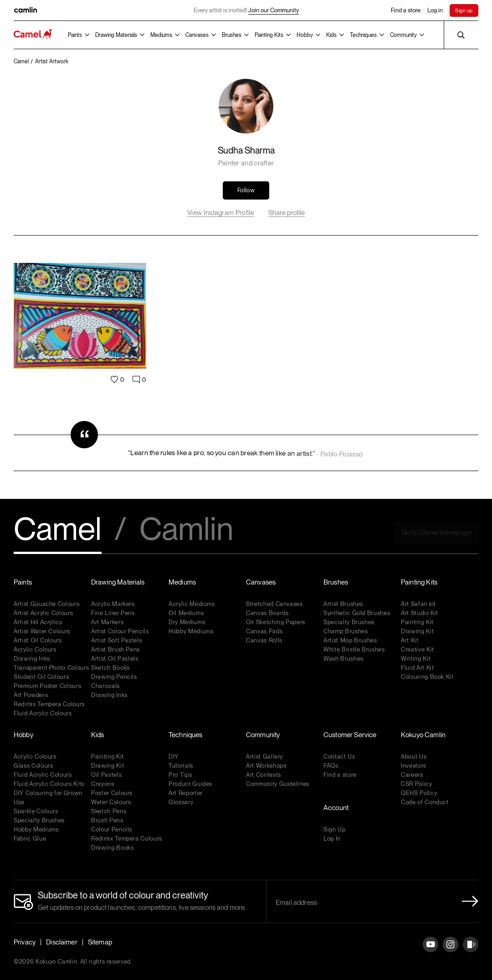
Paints (75, 35)
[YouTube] (430, 952)
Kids (331, 35)
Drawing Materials (116, 35)
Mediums (161, 35)
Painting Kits (269, 35)
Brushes (232, 35)
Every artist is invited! (246, 10)
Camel (58, 530)
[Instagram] (451, 952)
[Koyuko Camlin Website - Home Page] (33, 35)
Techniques (363, 35)
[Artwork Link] (80, 328)
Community (403, 35)
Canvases (197, 35)
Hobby (305, 35)
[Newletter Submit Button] (467, 901)
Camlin (186, 530)
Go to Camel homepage (437, 533)
